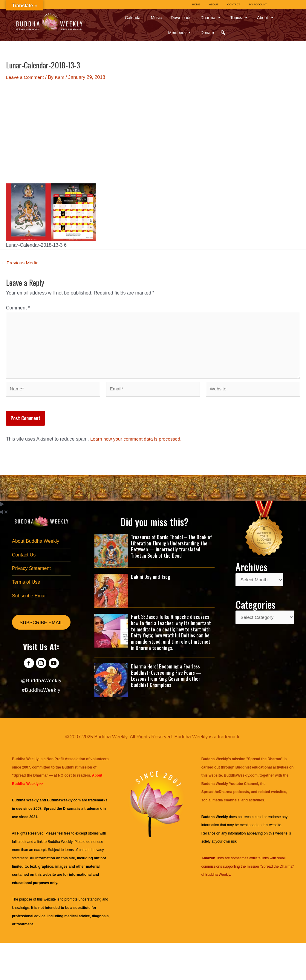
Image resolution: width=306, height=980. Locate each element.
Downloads (181, 18)
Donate (207, 33)
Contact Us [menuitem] (24, 558)
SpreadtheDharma (217, 794)
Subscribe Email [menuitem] (29, 599)
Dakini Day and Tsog (151, 579)
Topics (239, 18)
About (266, 18)
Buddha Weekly (60, 844)
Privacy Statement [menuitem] (31, 572)
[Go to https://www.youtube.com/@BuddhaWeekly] (55, 667)
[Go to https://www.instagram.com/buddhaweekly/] (41, 667)
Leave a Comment (26, 77)
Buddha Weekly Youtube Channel (230, 786)
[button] (223, 33)
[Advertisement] (153, 132)
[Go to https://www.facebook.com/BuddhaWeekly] (28, 667)
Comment (18, 308)
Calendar (133, 18)
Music (156, 18)
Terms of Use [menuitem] (26, 585)
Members (180, 33)
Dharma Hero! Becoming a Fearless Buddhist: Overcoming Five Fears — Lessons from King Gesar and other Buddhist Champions (166, 678)
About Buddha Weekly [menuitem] (36, 543)
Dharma (211, 18)
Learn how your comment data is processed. (137, 441)
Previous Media (20, 263)
